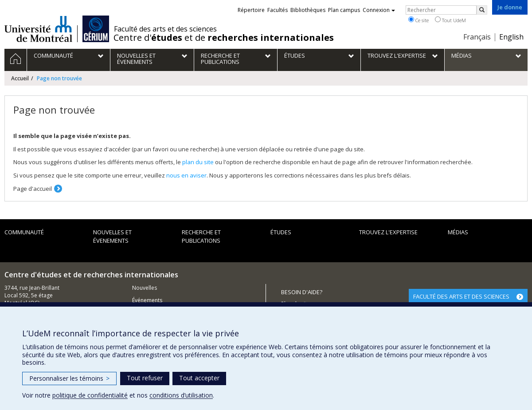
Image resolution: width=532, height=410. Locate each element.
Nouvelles (145, 288)
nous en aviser (186, 175)
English (511, 37)
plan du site (198, 162)
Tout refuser (145, 378)
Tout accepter (199, 378)
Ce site (419, 20)
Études (281, 232)
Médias (458, 232)
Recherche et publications (201, 236)
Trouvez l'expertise (388, 232)
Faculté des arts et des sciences (165, 29)
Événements (147, 300)
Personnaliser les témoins (69, 378)
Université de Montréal (38, 29)
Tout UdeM (450, 20)
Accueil (20, 78)
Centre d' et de (224, 38)
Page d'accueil (33, 189)
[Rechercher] (482, 10)
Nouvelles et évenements (112, 236)
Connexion (379, 10)
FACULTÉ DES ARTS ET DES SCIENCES (461, 296)
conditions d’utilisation (181, 395)
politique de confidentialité (90, 395)
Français (477, 37)
